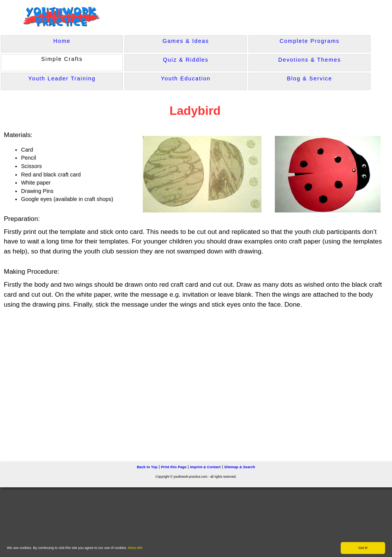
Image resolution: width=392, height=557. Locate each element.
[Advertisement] (155, 382)
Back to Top (147, 467)
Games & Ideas (186, 41)
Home (62, 41)
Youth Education (186, 78)
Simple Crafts (62, 59)
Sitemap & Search (239, 467)
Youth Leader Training (62, 78)
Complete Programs (310, 41)
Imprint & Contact (205, 467)
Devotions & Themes (310, 60)
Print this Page (174, 467)
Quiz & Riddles (186, 60)
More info (136, 548)
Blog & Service (310, 78)
